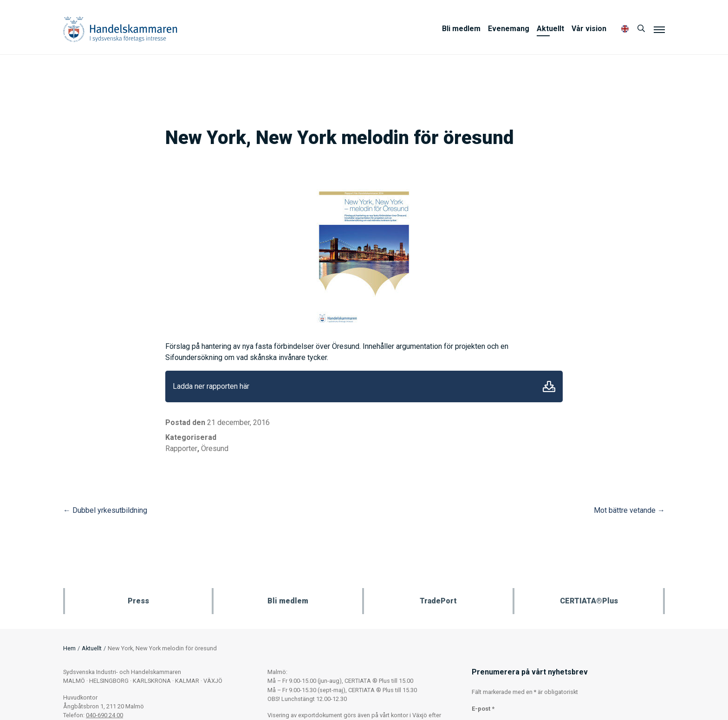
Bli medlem (461, 29)
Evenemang (509, 29)
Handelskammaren (120, 29)
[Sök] (641, 29)
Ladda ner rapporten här (211, 386)
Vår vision (589, 29)
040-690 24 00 (104, 715)
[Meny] (659, 29)
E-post (483, 709)
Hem (69, 648)
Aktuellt (550, 29)
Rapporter (181, 448)
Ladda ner (549, 386)
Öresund (215, 448)
